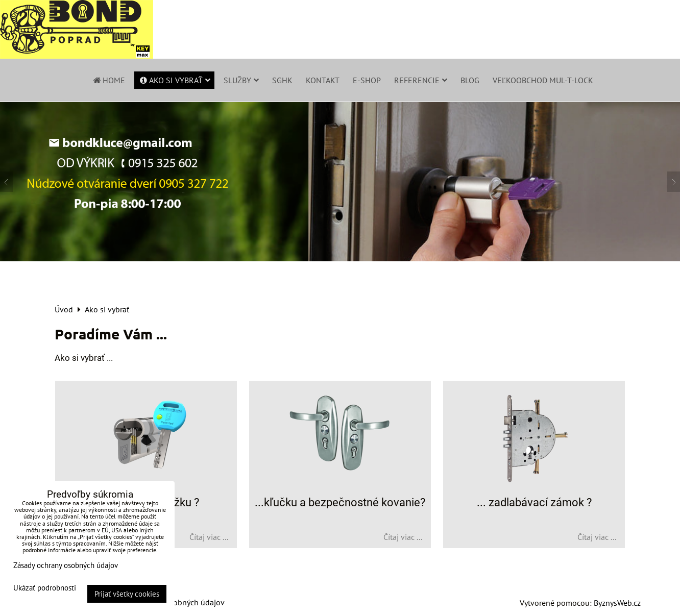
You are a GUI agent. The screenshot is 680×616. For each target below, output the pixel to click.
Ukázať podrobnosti (45, 588)
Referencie (421, 80)
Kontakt (323, 80)
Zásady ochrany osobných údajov (66, 565)
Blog (470, 80)
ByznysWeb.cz (617, 603)
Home (108, 80)
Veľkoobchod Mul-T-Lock (543, 80)
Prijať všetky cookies (127, 594)
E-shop (367, 80)
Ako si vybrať (174, 80)
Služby (241, 80)
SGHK (282, 80)
